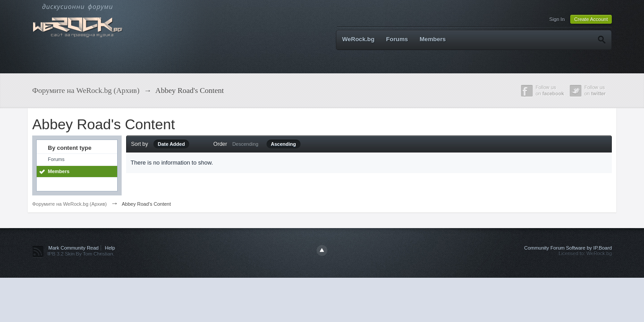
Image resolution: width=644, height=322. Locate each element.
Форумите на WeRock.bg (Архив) (70, 204)
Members (433, 39)
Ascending (284, 144)
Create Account (591, 19)
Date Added (172, 144)
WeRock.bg (358, 39)
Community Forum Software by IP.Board (568, 248)
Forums (397, 39)
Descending (245, 144)
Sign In (557, 19)
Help (110, 248)
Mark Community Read (73, 248)
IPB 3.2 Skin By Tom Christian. (81, 254)
